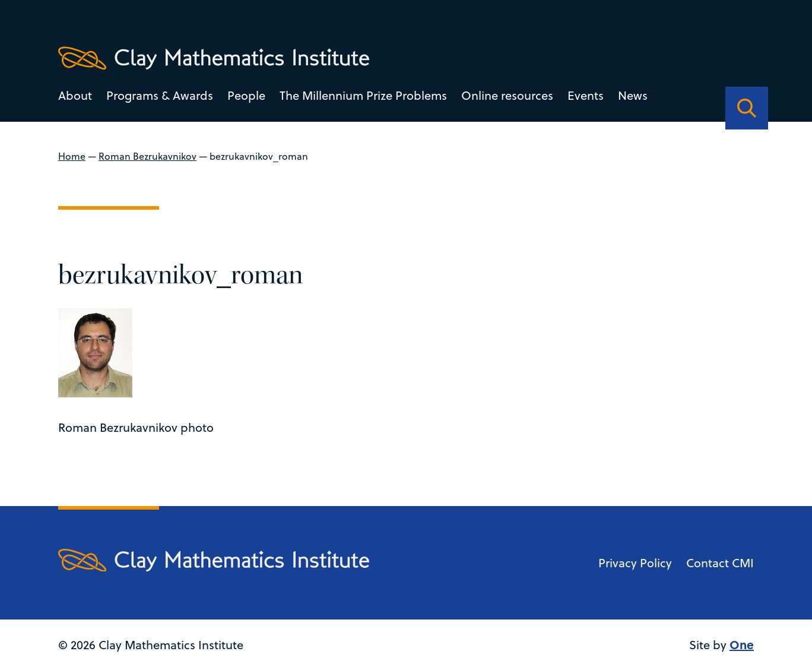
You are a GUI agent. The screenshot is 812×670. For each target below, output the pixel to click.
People (246, 95)
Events (586, 95)
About (75, 95)
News (633, 95)
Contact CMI (720, 563)
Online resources (507, 95)
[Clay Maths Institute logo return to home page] (214, 58)
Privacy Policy (635, 563)
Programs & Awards (160, 95)
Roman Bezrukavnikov (148, 156)
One (742, 644)
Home (72, 156)
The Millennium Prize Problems (363, 95)
